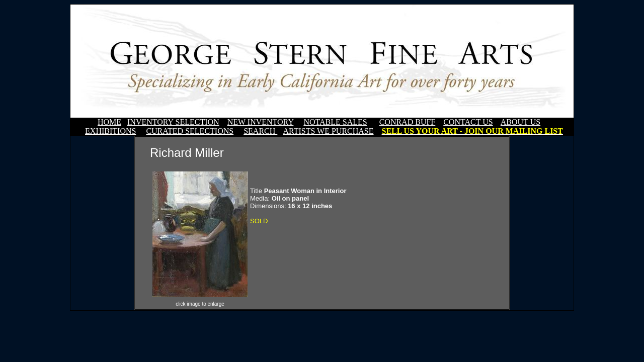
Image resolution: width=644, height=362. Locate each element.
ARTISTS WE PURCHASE (328, 131)
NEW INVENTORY (261, 122)
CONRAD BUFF (408, 122)
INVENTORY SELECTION (173, 122)
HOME (109, 122)
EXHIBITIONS (110, 131)
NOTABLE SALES (335, 122)
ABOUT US (520, 122)
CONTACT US (468, 122)
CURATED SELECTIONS (190, 131)
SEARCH (260, 131)
